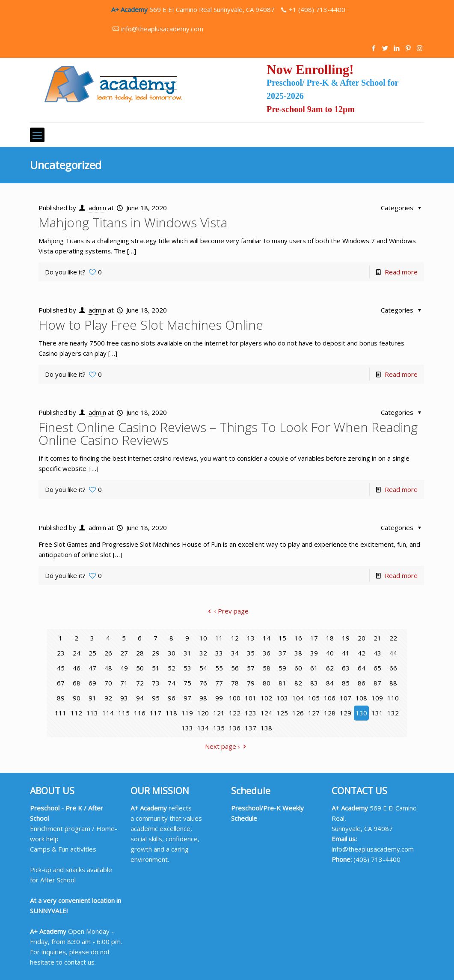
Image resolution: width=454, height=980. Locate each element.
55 (219, 668)
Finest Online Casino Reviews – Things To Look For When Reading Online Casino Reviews (228, 433)
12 (235, 638)
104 (298, 698)
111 (61, 713)
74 (172, 683)
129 (346, 713)
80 (267, 683)
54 (203, 668)
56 (235, 668)
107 (346, 698)
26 (108, 653)
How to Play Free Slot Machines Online (151, 325)
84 (330, 683)
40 (330, 653)
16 (298, 638)
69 (92, 683)
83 (314, 683)
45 (61, 668)
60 (298, 668)
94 (140, 698)
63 (346, 668)
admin (97, 208)
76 (203, 683)
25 (92, 653)
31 (187, 653)
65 (377, 668)
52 (172, 668)
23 (61, 653)
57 (251, 668)
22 (393, 638)
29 (156, 653)
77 (219, 683)
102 (266, 698)
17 (314, 638)
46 (77, 668)
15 (282, 638)
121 (219, 713)
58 (267, 668)
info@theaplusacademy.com (162, 29)
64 (362, 668)
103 (282, 698)
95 (156, 698)
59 (282, 668)
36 (267, 653)
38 (298, 653)
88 (393, 683)
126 (298, 713)
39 (314, 653)
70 (108, 683)
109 (377, 698)
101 (251, 698)
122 (235, 713)
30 (172, 653)
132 (393, 713)
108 (361, 698)
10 (203, 638)
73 (156, 683)
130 (361, 713)
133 (187, 728)
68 (77, 683)
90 (77, 698)
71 (124, 683)
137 (251, 728)
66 (393, 668)
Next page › (227, 746)
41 (346, 653)
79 (251, 683)
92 (108, 698)
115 (124, 713)
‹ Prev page (227, 611)
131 (377, 713)
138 (266, 728)
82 (298, 683)
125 (282, 713)
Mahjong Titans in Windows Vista (133, 222)
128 (330, 713)
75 (187, 683)
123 (251, 713)
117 (156, 713)
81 (282, 683)
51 (156, 668)
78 (235, 683)
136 (235, 728)
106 (330, 698)
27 (124, 653)
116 (140, 713)
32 (203, 653)
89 (61, 698)
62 (330, 668)
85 (346, 683)
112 (76, 713)
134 (203, 728)
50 (140, 668)
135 (219, 728)
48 (108, 668)
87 (377, 683)
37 (282, 653)
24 (77, 653)
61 (314, 668)
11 (219, 638)
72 (140, 683)
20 (362, 638)
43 (377, 653)
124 (266, 713)
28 (140, 653)
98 (203, 698)
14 (267, 638)
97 (187, 698)
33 (219, 653)
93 (124, 698)
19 (346, 638)
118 (171, 713)
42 (362, 653)
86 (362, 683)
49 (124, 668)
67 (61, 683)
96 (172, 698)
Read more (401, 272)
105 (314, 698)
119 (187, 713)
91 (92, 698)
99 (219, 698)
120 (203, 713)
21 (377, 638)
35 (251, 653)
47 (92, 668)
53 (187, 668)
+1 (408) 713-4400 (317, 9)
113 (92, 713)
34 (235, 653)
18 (330, 638)
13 (251, 638)
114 (108, 713)
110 (393, 698)
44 (393, 653)
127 (314, 713)
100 (235, 698)
